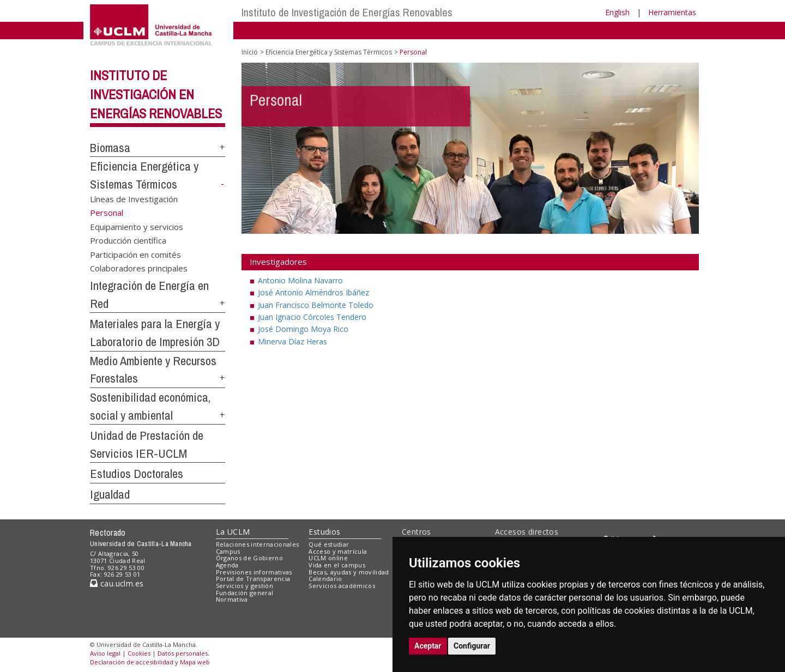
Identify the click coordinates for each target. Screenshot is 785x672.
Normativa (232, 599)
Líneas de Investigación (134, 199)
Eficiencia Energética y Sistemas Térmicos (329, 52)
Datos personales (183, 653)
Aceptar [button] (428, 646)
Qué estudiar (329, 544)
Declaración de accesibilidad (132, 662)
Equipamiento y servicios (137, 227)
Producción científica (128, 240)
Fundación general (245, 593)
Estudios (324, 532)
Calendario (325, 579)
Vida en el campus (337, 565)
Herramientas (672, 12)
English (617, 12)
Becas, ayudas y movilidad (349, 572)
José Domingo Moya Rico (303, 329)
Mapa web (195, 662)
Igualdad (110, 494)
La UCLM (233, 532)
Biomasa (110, 148)
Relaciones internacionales (258, 544)
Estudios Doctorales (137, 474)
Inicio (250, 52)
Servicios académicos (342, 586)
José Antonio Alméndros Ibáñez (313, 292)
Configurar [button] (472, 646)
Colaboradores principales (139, 268)
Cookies (139, 653)
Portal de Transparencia (253, 579)
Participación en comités (135, 254)
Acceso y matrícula (338, 551)
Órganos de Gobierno (249, 558)
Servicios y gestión (244, 586)
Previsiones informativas (254, 572)
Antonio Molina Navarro (300, 280)
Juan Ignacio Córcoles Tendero (312, 317)
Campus (228, 551)
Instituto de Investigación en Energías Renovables (156, 94)
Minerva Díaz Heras (292, 341)
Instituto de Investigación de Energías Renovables (347, 12)
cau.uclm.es (117, 583)
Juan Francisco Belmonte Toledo (316, 305)
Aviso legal (105, 653)
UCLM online (328, 558)
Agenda (227, 565)
